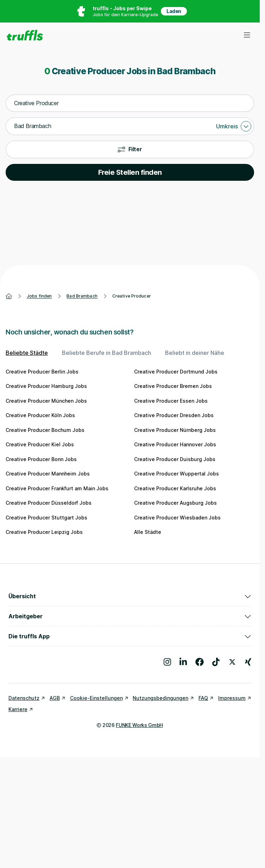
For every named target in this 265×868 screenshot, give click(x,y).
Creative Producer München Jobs (46, 401)
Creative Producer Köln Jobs (40, 415)
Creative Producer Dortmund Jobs (176, 372)
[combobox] (130, 103)
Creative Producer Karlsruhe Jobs (175, 488)
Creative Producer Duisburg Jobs (175, 459)
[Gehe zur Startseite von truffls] (25, 35)
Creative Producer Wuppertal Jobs (176, 474)
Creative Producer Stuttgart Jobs (46, 518)
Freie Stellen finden (130, 172)
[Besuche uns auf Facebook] (200, 662)
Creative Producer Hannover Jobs (175, 444)
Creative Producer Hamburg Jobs (46, 386)
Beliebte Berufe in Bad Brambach (106, 353)
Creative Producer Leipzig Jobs (44, 532)
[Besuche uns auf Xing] (248, 662)
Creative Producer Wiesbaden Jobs (177, 518)
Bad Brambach (82, 296)
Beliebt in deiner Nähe (195, 353)
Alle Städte (148, 532)
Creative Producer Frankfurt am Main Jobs (57, 488)
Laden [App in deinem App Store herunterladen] (174, 11)
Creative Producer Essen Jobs (171, 401)
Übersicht (130, 596)
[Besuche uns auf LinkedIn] (183, 662)
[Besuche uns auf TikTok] (216, 662)
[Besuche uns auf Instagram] (167, 662)
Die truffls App (130, 636)
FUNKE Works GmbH (139, 725)
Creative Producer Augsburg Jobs (175, 503)
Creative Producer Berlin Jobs (42, 372)
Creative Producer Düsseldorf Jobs (49, 503)
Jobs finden (39, 296)
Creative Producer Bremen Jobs (173, 386)
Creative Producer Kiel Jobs (40, 444)
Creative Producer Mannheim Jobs (48, 474)
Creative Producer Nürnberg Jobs (175, 430)
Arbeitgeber (130, 616)
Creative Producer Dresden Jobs (174, 415)
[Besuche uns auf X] (232, 662)
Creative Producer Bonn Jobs (41, 459)
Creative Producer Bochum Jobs (45, 430)
